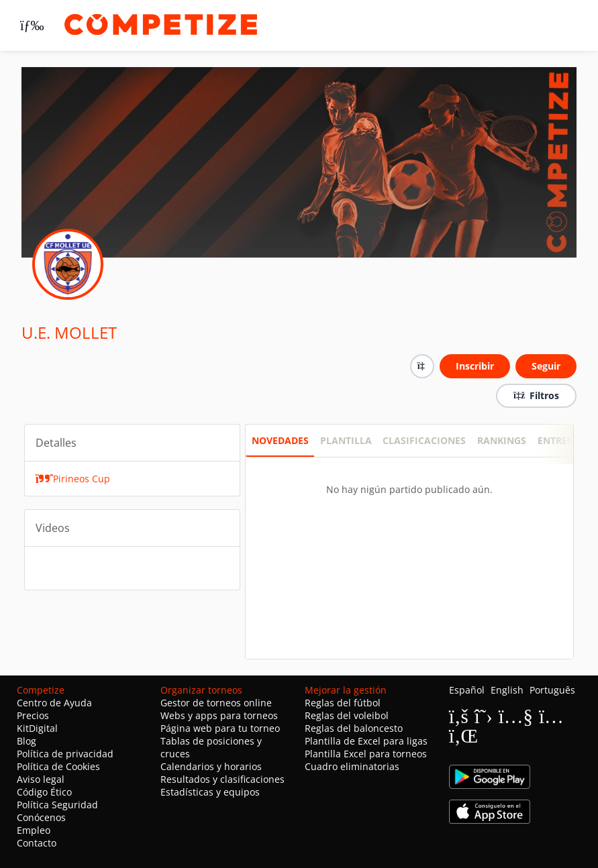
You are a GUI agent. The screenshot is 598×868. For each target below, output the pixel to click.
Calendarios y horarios (211, 766)
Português (552, 690)
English (507, 690)
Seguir (546, 366)
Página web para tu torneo (220, 728)
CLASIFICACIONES (424, 440)
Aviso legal (41, 779)
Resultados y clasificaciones (222, 779)
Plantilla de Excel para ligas (366, 741)
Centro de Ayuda (54, 703)
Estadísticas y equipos (210, 792)
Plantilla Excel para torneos (366, 754)
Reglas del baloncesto (354, 728)
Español (467, 690)
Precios (33, 715)
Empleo (34, 830)
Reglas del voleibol (347, 715)
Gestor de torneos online (216, 703)
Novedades (280, 440)
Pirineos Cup (73, 479)
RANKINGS (502, 440)
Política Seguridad (57, 805)
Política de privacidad (65, 754)
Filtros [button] (536, 395)
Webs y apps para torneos (219, 715)
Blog (27, 741)
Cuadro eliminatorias (352, 766)
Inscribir (475, 366)
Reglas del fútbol (343, 703)
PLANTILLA (346, 440)
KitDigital (37, 728)
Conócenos (41, 817)
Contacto (37, 843)
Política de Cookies (58, 766)
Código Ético (44, 792)
